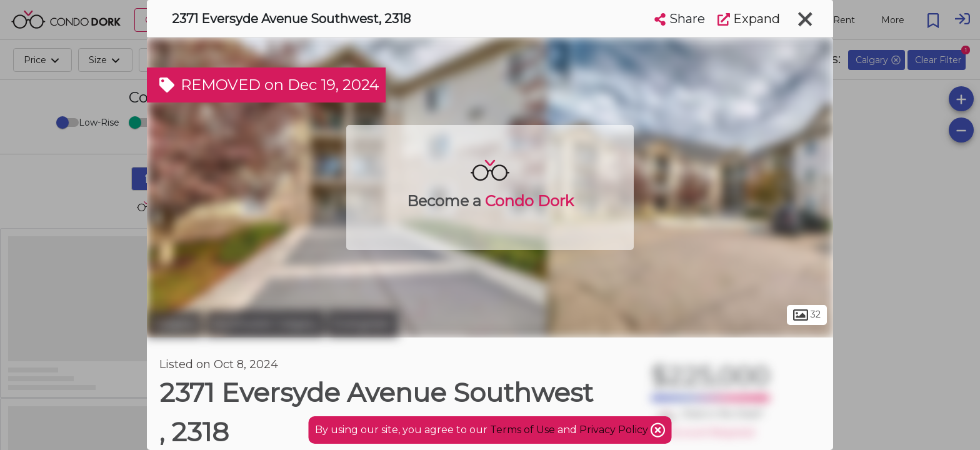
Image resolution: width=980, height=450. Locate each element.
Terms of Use (522, 430)
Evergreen (363, 324)
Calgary (175, 324)
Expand (749, 19)
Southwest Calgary (265, 324)
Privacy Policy (615, 430)
